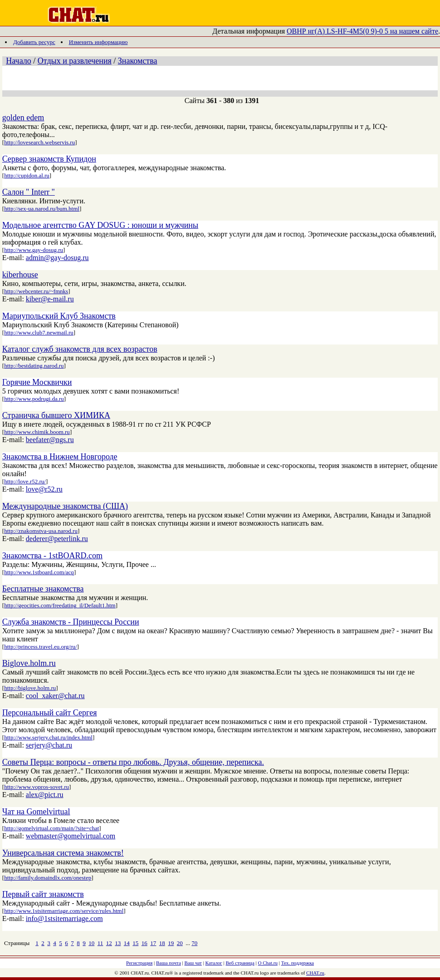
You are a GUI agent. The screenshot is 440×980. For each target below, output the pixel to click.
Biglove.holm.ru (29, 663)
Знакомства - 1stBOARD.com (52, 556)
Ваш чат (193, 963)
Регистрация (139, 963)
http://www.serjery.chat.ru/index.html (48, 737)
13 (118, 943)
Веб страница (240, 963)
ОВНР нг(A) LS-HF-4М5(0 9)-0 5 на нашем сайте (362, 31)
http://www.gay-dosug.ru (34, 250)
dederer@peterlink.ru (57, 539)
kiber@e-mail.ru (50, 299)
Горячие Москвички (37, 382)
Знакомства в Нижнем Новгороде (60, 457)
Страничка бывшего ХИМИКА (56, 415)
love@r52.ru (44, 489)
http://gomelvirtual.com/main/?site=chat (51, 828)
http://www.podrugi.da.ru (34, 399)
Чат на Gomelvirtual (36, 812)
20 (180, 943)
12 (109, 943)
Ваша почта (169, 963)
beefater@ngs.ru (50, 440)
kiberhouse (20, 275)
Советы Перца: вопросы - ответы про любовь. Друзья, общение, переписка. (133, 762)
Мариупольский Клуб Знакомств (59, 316)
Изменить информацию (98, 42)
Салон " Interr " (29, 192)
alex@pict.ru (45, 795)
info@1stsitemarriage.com (64, 918)
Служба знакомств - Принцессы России (71, 622)
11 (100, 943)
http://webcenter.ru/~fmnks (36, 291)
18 (162, 943)
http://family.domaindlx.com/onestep (48, 878)
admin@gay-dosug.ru (57, 258)
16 (144, 943)
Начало (18, 61)
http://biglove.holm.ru (30, 688)
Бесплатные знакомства (43, 589)
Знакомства (138, 61)
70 (194, 943)
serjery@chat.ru (49, 745)
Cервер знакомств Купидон (49, 159)
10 (91, 943)
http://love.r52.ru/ (25, 481)
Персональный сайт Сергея (50, 713)
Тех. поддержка (298, 963)
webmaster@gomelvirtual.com (71, 836)
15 (135, 943)
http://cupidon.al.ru (27, 175)
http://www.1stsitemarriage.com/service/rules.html (64, 911)
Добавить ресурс (34, 42)
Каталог (214, 963)
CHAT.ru (315, 973)
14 (127, 943)
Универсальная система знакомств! (63, 853)
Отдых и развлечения (75, 61)
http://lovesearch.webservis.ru (39, 142)
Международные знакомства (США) (65, 506)
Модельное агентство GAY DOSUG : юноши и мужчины (100, 225)
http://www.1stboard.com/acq (39, 572)
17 (153, 943)
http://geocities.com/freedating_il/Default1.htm (60, 605)
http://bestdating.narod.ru (34, 366)
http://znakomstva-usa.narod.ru (41, 531)
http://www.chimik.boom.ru (37, 432)
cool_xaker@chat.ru (55, 696)
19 (171, 943)
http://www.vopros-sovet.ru (37, 787)
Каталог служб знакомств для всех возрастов (80, 349)
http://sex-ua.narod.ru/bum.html (42, 209)
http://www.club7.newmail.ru (39, 332)
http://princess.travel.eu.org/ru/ (40, 647)
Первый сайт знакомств (43, 894)
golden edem (23, 118)
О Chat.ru (268, 963)
